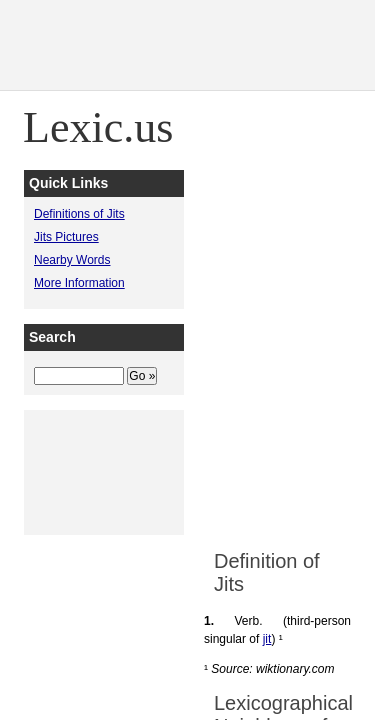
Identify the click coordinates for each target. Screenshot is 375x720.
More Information (79, 283)
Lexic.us (98, 127)
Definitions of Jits (79, 214)
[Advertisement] (187, 338)
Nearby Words (72, 260)
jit (267, 639)
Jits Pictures (66, 237)
